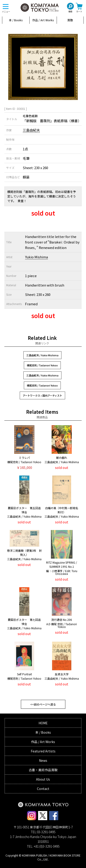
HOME (43, 723)
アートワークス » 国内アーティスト (42, 395)
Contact (43, 789)
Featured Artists (43, 751)
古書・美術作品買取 (43, 770)
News (43, 760)
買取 (70, 20)
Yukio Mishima (36, 257)
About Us (43, 779)
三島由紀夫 (31, 130)
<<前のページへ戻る (43, 704)
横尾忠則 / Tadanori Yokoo (42, 365)
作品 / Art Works (43, 20)
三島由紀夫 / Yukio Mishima (42, 355)
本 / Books (16, 20)
